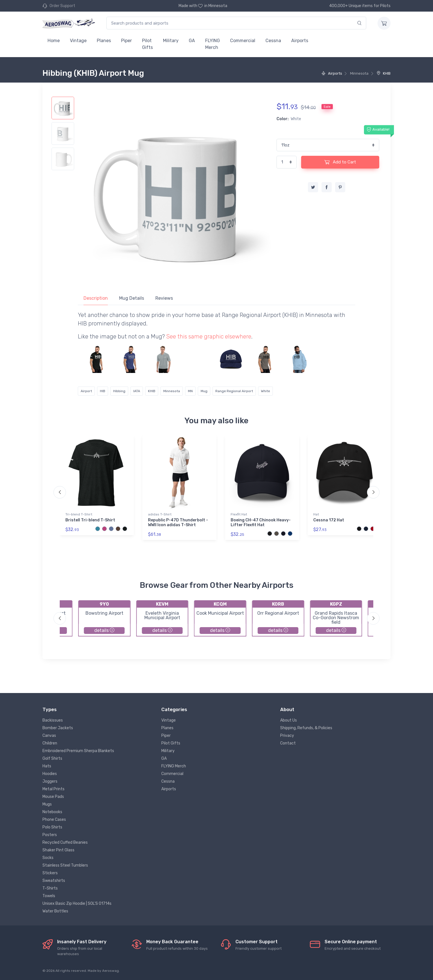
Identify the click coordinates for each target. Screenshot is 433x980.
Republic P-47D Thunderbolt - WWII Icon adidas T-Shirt (178, 523)
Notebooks (52, 812)
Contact (288, 743)
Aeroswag (111, 971)
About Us (289, 720)
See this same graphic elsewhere (209, 336)
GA (192, 41)
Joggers (50, 781)
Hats (47, 766)
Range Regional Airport (234, 391)
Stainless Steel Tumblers (65, 865)
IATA (137, 391)
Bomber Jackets (58, 728)
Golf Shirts (52, 758)
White (265, 391)
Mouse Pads (53, 797)
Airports (300, 41)
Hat (316, 514)
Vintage (78, 41)
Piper (127, 41)
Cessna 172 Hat (329, 520)
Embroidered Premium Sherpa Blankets (78, 751)
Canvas (49, 736)
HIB (103, 391)
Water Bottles (55, 911)
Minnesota (172, 391)
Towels (49, 896)
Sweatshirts (54, 881)
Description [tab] (96, 298)
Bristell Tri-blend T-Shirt (90, 520)
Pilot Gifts (147, 44)
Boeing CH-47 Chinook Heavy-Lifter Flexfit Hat (261, 523)
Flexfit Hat (239, 514)
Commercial (243, 41)
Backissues (53, 720)
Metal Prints (53, 789)
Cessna (273, 41)
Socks (48, 858)
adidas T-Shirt (160, 514)
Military (171, 41)
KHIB (384, 73)
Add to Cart (340, 162)
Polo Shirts (52, 827)
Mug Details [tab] (132, 298)
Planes (104, 41)
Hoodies (50, 774)
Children (50, 743)
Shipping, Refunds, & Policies (306, 728)
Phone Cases (54, 820)
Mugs (47, 804)
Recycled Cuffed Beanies (65, 842)
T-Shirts (50, 888)
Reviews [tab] (164, 298)
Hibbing (119, 391)
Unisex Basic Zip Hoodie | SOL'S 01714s (77, 904)
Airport (86, 391)
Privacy (287, 736)
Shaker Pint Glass (58, 850)
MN (190, 391)
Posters (50, 835)
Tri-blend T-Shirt (79, 514)
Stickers (50, 873)
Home (54, 41)
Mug (204, 391)
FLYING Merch (213, 44)
